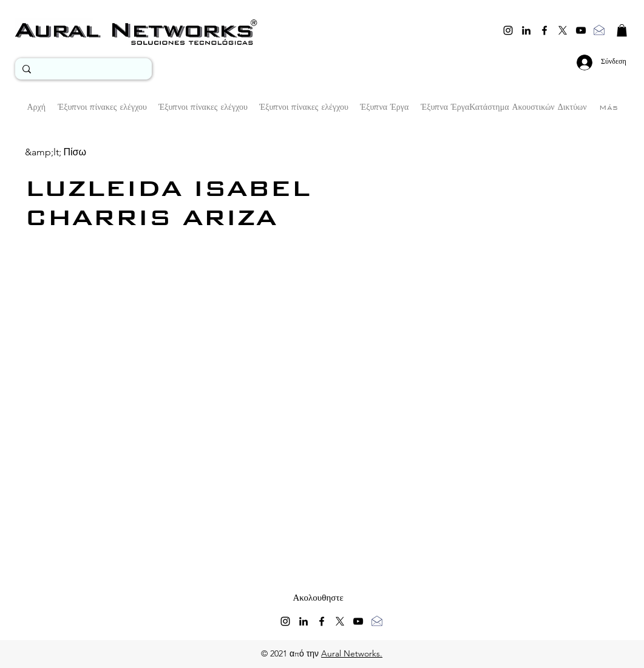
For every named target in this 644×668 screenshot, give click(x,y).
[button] (622, 30)
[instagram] (508, 30)
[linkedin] (526, 30)
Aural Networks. (352, 653)
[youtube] (581, 30)
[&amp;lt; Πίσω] (56, 152)
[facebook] (544, 30)
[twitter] (563, 30)
